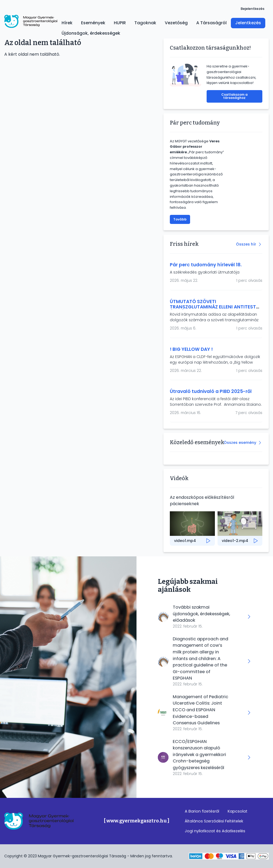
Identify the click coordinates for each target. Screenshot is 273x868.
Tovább (180, 219)
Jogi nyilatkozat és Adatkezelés (215, 831)
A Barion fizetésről (202, 811)
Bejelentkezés (253, 9)
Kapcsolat (238, 811)
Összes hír (246, 244)
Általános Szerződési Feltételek (214, 821)
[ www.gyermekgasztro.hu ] (137, 821)
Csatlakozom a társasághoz (234, 96)
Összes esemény (240, 443)
